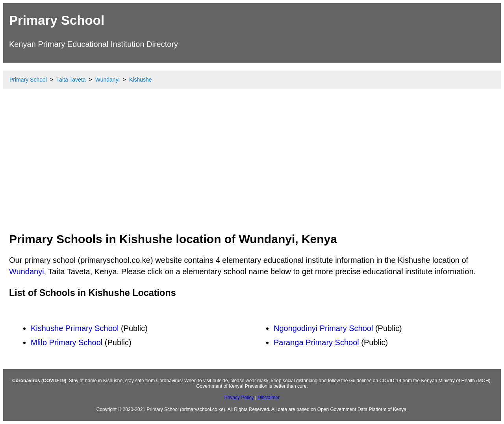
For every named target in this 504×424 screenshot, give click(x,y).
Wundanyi (27, 272)
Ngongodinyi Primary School (323, 328)
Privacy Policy (239, 398)
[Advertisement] (252, 167)
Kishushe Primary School (75, 328)
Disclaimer (269, 398)
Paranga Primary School (316, 342)
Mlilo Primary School (67, 342)
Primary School (57, 20)
